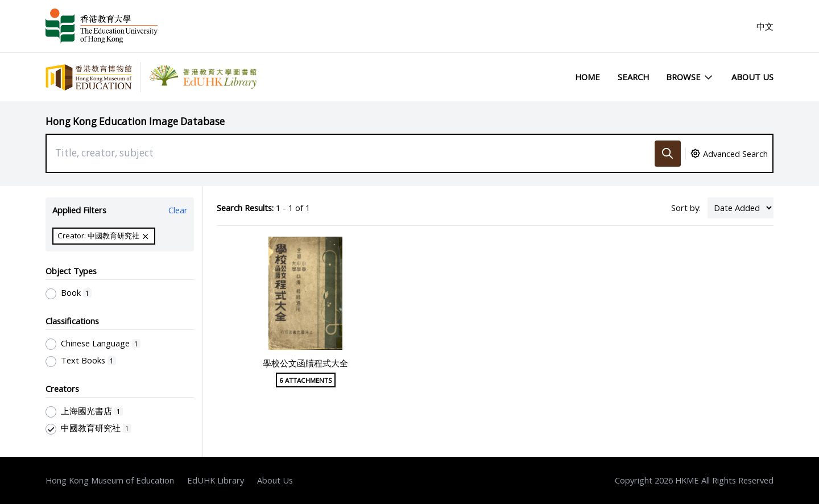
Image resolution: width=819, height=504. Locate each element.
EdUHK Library (216, 480)
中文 (765, 26)
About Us (752, 77)
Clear (178, 210)
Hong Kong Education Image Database (135, 121)
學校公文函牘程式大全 (305, 363)
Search (633, 77)
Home (588, 77)
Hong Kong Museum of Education (110, 480)
